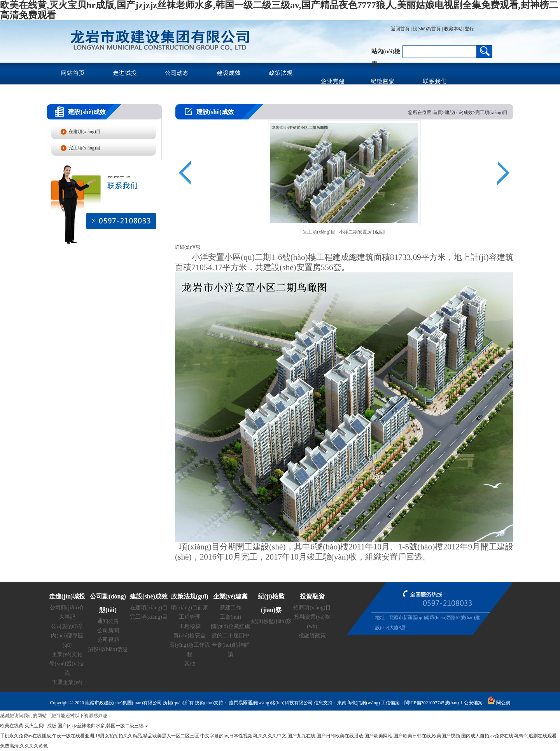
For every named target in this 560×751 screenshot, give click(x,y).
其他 (190, 664)
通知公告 (108, 621)
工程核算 (190, 626)
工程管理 (190, 617)
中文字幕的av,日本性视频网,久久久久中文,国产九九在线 (258, 736)
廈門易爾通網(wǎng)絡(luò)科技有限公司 (270, 703)
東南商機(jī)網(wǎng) (359, 703)
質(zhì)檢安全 (189, 636)
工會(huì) (230, 617)
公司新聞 (108, 631)
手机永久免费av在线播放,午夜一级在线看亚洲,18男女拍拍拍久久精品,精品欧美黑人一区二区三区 (100, 736)
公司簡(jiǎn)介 (67, 608)
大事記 (67, 617)
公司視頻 (108, 640)
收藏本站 (453, 29)
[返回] (379, 232)
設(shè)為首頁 (427, 29)
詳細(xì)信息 (188, 247)
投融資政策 (312, 636)
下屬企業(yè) (67, 682)
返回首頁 (400, 29)
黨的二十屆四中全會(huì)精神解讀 (231, 645)
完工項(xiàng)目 (85, 148)
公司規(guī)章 (67, 626)
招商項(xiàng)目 (312, 608)
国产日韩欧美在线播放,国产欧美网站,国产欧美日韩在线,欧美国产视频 (388, 736)
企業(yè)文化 (67, 654)
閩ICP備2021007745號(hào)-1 (434, 703)
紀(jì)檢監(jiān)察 (271, 621)
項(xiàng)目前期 (189, 608)
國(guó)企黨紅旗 (230, 626)
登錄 (469, 29)
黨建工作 (231, 608)
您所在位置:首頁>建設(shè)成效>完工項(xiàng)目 (458, 112)
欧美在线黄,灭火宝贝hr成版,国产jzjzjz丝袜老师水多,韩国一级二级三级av (74, 726)
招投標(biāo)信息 (108, 649)
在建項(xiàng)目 (85, 132)
